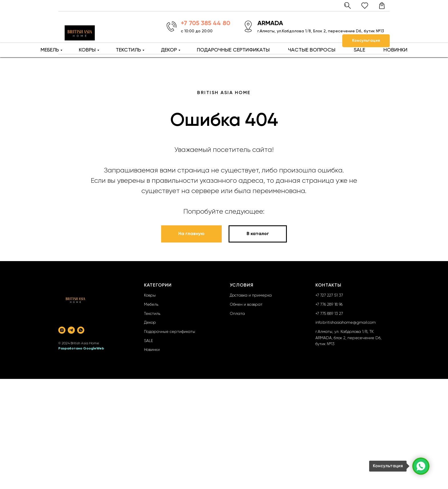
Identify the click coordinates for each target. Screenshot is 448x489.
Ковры (150, 295)
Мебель (151, 305)
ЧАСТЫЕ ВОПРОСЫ (312, 50)
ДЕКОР (169, 50)
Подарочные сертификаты (170, 332)
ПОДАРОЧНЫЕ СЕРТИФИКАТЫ (233, 50)
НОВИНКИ (395, 50)
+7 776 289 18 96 (329, 305)
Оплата (237, 314)
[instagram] (62, 330)
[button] (366, 41)
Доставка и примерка (251, 295)
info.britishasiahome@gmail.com (346, 323)
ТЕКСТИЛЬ (128, 50)
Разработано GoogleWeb (81, 349)
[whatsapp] (81, 330)
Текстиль (152, 314)
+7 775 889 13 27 (329, 314)
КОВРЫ (87, 50)
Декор (150, 323)
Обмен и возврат (246, 305)
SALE (359, 50)
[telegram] (71, 330)
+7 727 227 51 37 (329, 295)
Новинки (152, 350)
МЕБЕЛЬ (50, 50)
